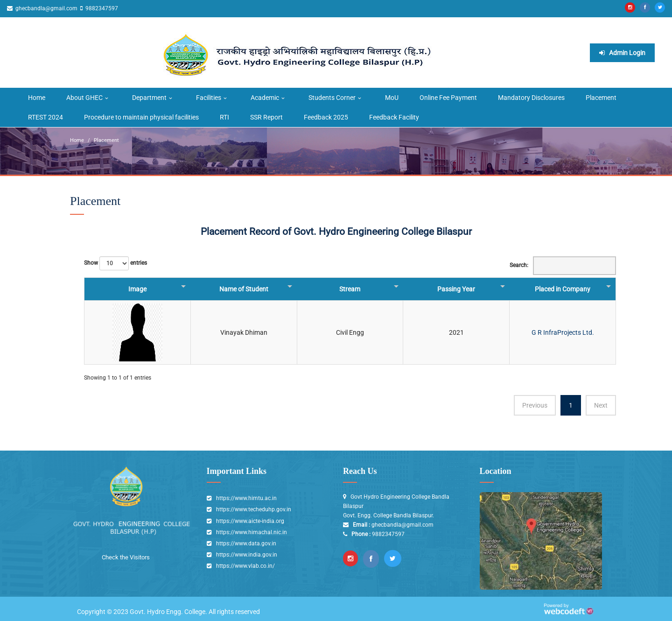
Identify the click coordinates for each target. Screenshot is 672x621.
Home (37, 97)
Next (601, 404)
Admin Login (622, 52)
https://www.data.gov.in (246, 543)
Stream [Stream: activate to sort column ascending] (350, 288)
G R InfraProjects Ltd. (563, 332)
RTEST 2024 (45, 117)
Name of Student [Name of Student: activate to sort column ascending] (244, 288)
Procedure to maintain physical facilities (141, 117)
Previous (535, 404)
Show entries (115, 262)
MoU (392, 97)
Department (149, 97)
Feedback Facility (394, 117)
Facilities (209, 97)
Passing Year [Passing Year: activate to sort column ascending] (456, 288)
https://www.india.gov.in (247, 554)
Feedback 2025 (326, 117)
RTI (224, 117)
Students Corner (332, 97)
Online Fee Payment (448, 97)
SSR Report (266, 117)
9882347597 (101, 8)
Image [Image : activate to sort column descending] (137, 288)
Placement (601, 97)
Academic (265, 97)
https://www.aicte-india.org (250, 520)
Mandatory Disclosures (531, 97)
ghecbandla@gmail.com (46, 8)
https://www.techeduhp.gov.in (254, 509)
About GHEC (84, 97)
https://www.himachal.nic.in (252, 531)
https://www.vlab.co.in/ (245, 565)
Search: (563, 265)
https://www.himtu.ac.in (246, 498)
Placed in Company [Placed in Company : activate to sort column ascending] (563, 288)
